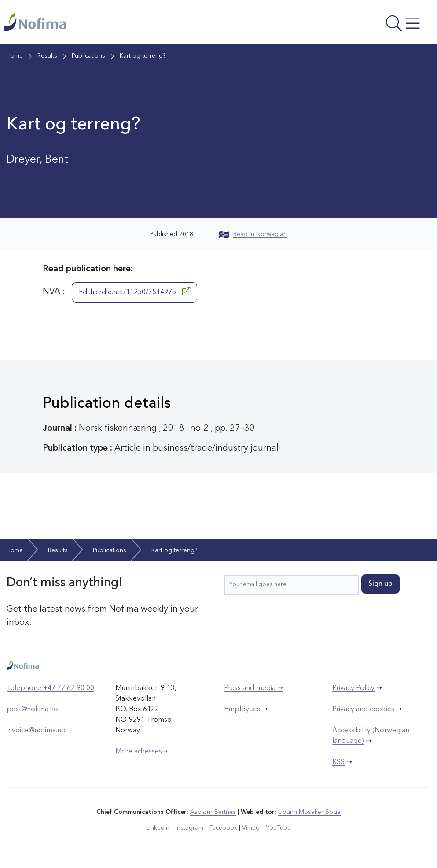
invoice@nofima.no (36, 731)
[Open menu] (352, 24)
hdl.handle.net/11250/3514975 (134, 292)
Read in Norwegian (253, 234)
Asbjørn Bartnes (213, 812)
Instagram (189, 828)
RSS (338, 762)
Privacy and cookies (364, 709)
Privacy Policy (353, 688)
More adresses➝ (141, 752)
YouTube (278, 828)
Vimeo (251, 828)
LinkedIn (158, 828)
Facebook (223, 828)
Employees (242, 709)
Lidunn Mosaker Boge (309, 812)
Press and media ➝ (253, 688)
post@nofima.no (32, 709)
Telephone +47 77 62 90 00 (50, 688)
